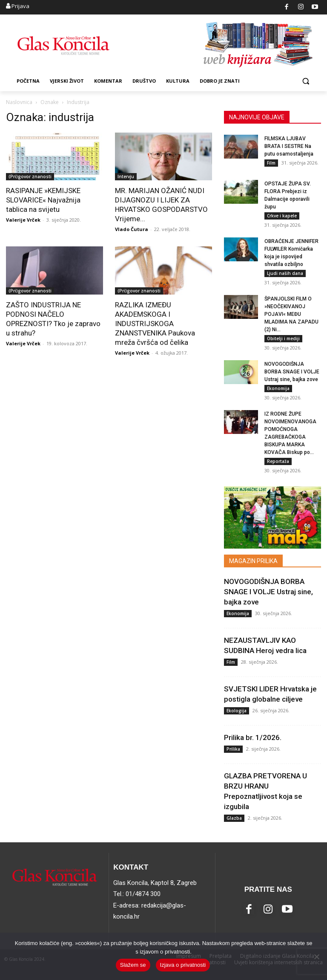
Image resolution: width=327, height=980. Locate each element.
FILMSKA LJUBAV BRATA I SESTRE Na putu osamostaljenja (289, 146)
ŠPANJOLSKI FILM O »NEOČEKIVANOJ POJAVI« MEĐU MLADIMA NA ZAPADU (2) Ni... (291, 314)
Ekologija (237, 711)
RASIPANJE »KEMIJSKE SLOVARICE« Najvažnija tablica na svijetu (43, 200)
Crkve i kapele (282, 216)
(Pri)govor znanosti (30, 176)
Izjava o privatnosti (183, 965)
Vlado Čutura (132, 229)
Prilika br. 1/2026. (253, 737)
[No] (316, 957)
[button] (305, 81)
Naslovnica (19, 102)
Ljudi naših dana (285, 273)
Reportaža (278, 461)
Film (271, 163)
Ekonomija (278, 388)
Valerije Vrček (23, 220)
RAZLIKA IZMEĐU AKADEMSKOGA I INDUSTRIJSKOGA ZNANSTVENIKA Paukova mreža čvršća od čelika (155, 324)
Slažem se (133, 965)
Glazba (234, 818)
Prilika (233, 749)
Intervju (126, 176)
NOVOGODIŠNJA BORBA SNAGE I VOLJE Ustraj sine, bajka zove (292, 372)
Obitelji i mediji (283, 338)
